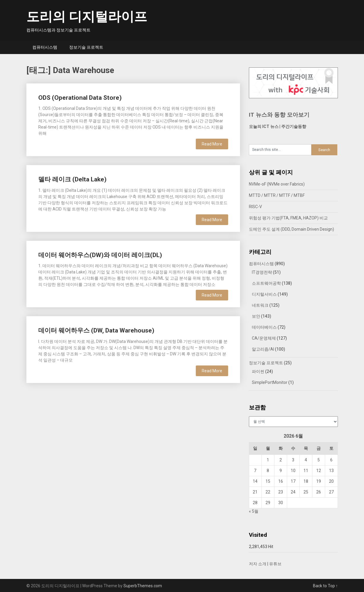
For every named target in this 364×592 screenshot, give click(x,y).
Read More (212, 144)
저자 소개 (258, 564)
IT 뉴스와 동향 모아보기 (279, 115)
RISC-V (255, 207)
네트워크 (260, 305)
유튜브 (275, 564)
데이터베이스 (264, 327)
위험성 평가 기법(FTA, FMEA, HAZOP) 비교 (288, 218)
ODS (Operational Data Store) (80, 98)
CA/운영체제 (264, 338)
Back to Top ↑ (325, 586)
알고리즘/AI (263, 349)
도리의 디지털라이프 (87, 17)
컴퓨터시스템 (45, 47)
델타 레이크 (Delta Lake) (72, 179)
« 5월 (254, 511)
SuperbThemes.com (143, 586)
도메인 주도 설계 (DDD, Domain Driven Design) (291, 229)
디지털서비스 (264, 294)
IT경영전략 (262, 272)
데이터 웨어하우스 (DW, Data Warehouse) (96, 330)
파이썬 (258, 371)
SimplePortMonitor (270, 382)
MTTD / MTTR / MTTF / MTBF (277, 195)
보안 (256, 316)
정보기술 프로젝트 (86, 47)
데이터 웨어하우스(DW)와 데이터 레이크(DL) (100, 255)
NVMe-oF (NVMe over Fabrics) (277, 184)
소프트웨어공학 (266, 283)
